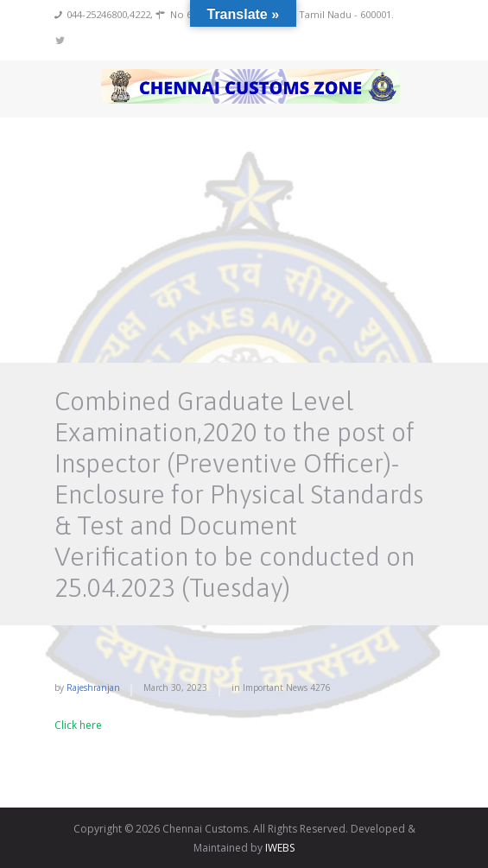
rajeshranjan (93, 687)
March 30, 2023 (175, 687)
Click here (78, 725)
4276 (320, 687)
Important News (275, 687)
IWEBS (280, 848)
